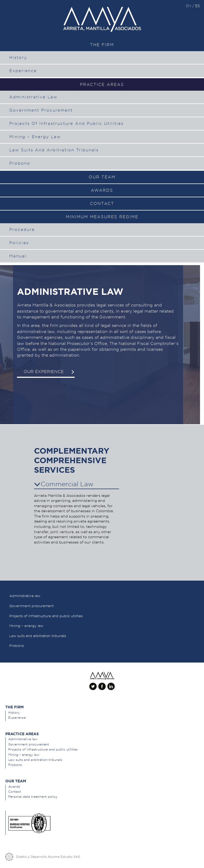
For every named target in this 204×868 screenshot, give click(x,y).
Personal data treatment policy (33, 797)
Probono (20, 163)
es (198, 6)
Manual (18, 256)
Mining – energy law (35, 137)
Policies (19, 243)
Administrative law (33, 97)
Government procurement (41, 110)
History (18, 58)
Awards (102, 190)
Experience (23, 71)
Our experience (49, 372)
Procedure (22, 230)
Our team (102, 177)
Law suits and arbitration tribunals (54, 150)
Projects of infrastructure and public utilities (66, 124)
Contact (102, 204)
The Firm (102, 45)
